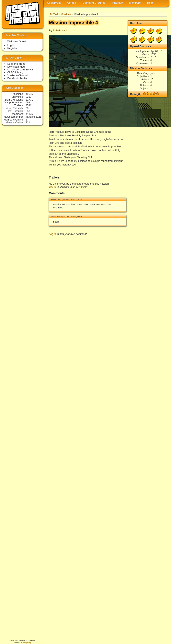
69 (27, 108)
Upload (72, 3)
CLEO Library (15, 72)
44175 (29, 114)
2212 (28, 97)
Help (150, 3)
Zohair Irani (60, 30)
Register (12, 48)
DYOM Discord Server (20, 70)
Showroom (54, 3)
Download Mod (16, 67)
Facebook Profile (17, 78)
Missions (66, 14)
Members (135, 3)
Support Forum (16, 64)
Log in (52, 187)
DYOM (54, 14)
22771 (29, 100)
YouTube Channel (18, 75)
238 (28, 111)
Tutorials (117, 3)
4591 (28, 105)
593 (28, 102)
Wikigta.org (27, 643)
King (61, 199)
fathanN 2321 (33, 117)
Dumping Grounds (94, 3)
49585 (29, 94)
